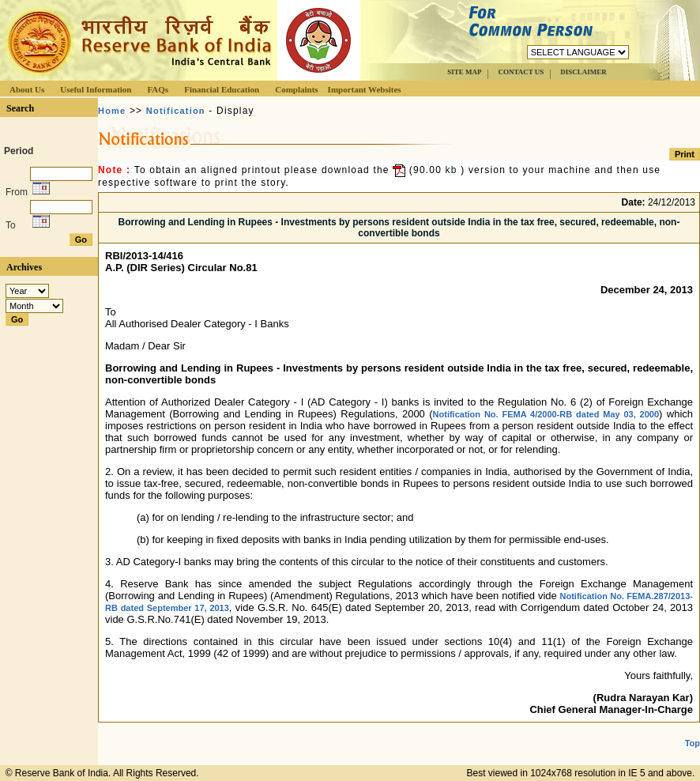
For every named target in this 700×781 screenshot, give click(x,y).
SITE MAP (464, 72)
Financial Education (222, 89)
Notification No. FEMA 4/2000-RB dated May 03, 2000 (546, 414)
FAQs (158, 89)
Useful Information (96, 89)
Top (692, 743)
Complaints (296, 89)
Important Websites (365, 89)
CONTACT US (521, 72)
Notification (176, 111)
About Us (27, 89)
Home (112, 111)
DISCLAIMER (583, 72)
